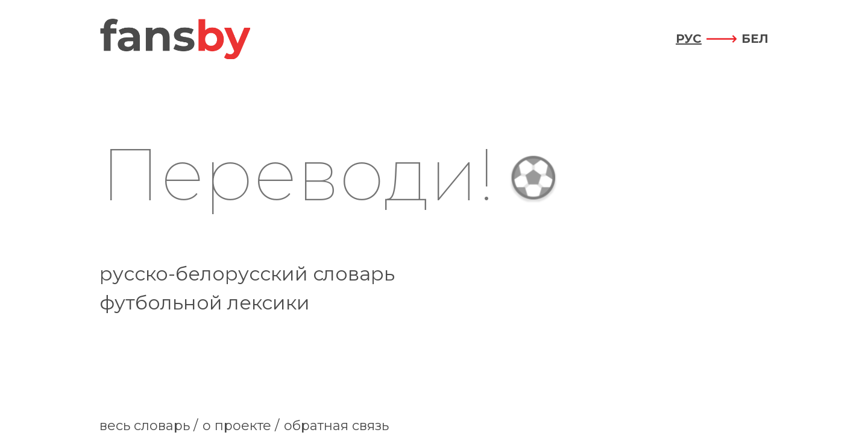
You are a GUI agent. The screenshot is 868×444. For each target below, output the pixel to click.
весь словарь (145, 426)
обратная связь (336, 426)
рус (689, 39)
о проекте (237, 426)
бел (755, 39)
